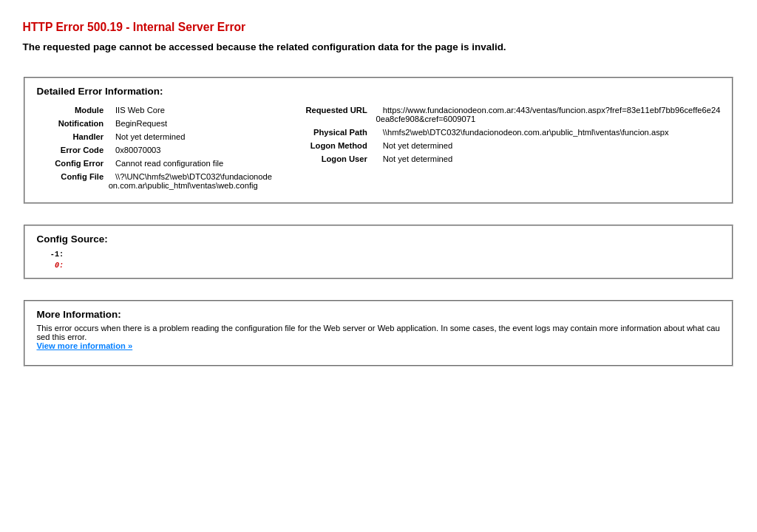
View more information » (84, 350)
